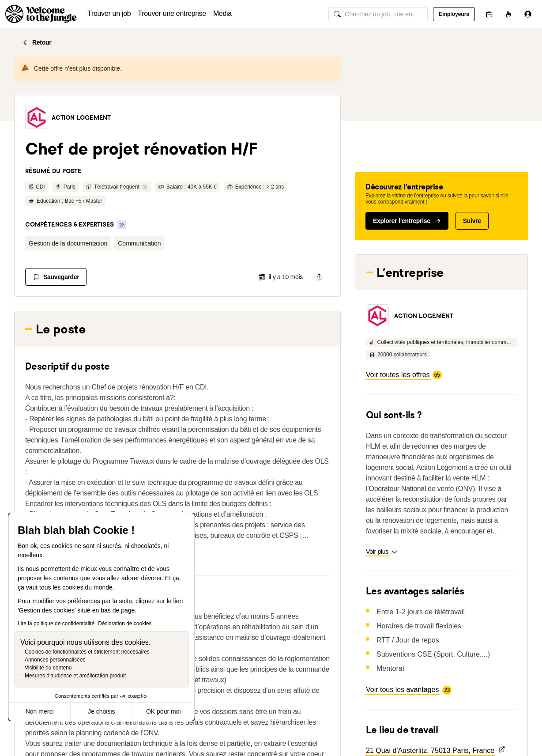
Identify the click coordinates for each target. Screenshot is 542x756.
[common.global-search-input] (378, 14)
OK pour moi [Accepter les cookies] (164, 711)
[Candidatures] (489, 14)
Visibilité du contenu (48, 668)
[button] (37, 117)
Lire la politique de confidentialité (56, 624)
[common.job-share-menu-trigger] (319, 277)
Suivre (472, 221)
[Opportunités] (508, 14)
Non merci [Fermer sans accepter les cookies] (40, 711)
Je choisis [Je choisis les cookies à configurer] (101, 711)
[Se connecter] (528, 14)
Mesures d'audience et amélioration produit (75, 676)
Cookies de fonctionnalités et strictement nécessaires (87, 652)
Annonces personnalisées (55, 660)
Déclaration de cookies (125, 624)
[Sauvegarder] (56, 277)
